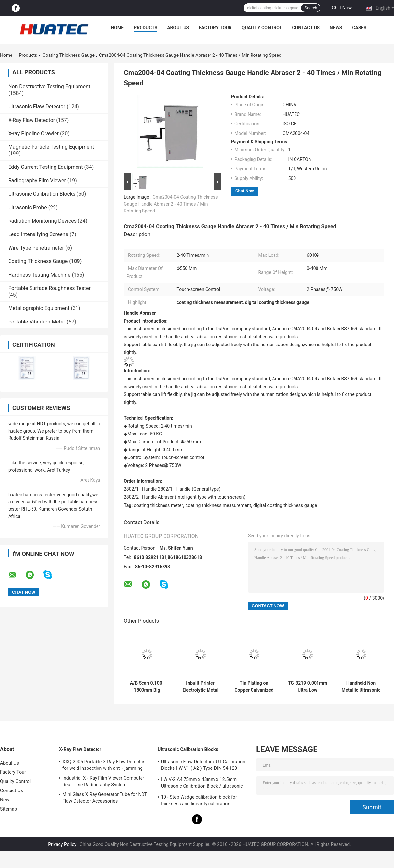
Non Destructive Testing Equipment (49, 87)
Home (117, 28)
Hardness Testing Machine (39, 275)
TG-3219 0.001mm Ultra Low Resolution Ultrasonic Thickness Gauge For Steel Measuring (308, 687)
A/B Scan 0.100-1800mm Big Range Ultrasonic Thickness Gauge (147, 687)
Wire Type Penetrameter (36, 248)
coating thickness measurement (218, 505)
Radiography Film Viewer (37, 180)
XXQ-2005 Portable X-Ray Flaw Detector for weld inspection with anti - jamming (103, 765)
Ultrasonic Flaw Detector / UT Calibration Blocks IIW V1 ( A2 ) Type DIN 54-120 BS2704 (203, 766)
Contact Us (306, 28)
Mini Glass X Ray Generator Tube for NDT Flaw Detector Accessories (105, 798)
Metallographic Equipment (39, 308)
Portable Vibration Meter (37, 322)
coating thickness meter (159, 505)
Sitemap (9, 809)
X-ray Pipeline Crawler (33, 134)
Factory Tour (215, 28)
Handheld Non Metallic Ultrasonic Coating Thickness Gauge (361, 687)
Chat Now (342, 8)
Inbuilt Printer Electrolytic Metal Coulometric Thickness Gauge (201, 687)
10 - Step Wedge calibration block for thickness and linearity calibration (199, 800)
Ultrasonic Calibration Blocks (42, 194)
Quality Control (262, 28)
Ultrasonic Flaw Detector (37, 107)
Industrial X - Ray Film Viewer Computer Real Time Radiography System (103, 781)
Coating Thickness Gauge (68, 55)
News (336, 28)
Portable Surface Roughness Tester (49, 288)
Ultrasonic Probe (28, 207)
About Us (178, 28)
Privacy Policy (62, 844)
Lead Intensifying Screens (38, 234)
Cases (359, 28)
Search (311, 8)
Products (145, 28)
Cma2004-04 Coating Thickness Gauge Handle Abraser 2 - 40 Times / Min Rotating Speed (171, 204)
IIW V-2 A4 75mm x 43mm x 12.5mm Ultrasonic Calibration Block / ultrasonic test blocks (202, 784)
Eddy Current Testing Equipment (45, 167)
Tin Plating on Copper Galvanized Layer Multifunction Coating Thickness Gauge (254, 687)
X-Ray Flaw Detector (32, 120)
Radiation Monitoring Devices (42, 221)
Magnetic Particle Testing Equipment (51, 147)
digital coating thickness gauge (285, 505)
